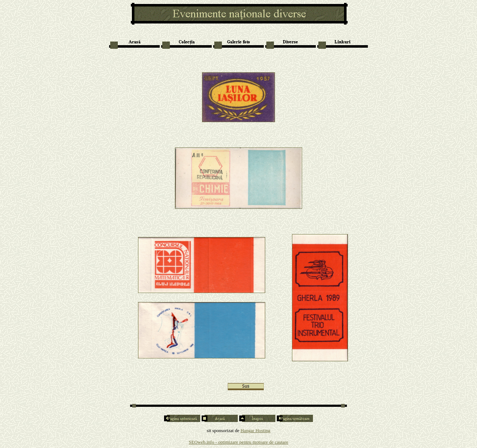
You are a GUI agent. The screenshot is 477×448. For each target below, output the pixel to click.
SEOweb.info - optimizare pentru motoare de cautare (238, 442)
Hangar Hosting (255, 430)
